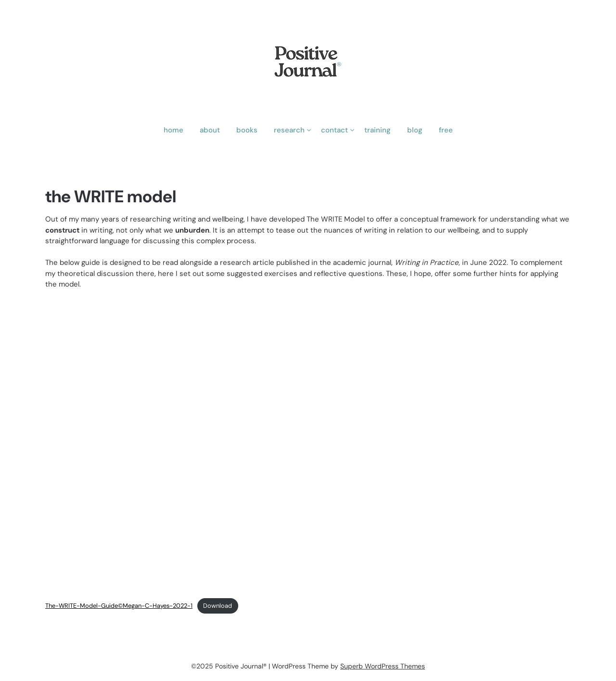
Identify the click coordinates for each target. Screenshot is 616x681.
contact (334, 130)
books (247, 130)
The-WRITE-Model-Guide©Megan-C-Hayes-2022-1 (119, 606)
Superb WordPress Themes (383, 666)
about (210, 130)
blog (415, 130)
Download (218, 606)
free (446, 130)
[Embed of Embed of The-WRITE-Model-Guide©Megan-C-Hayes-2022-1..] (308, 445)
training (378, 130)
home (173, 130)
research (289, 130)
